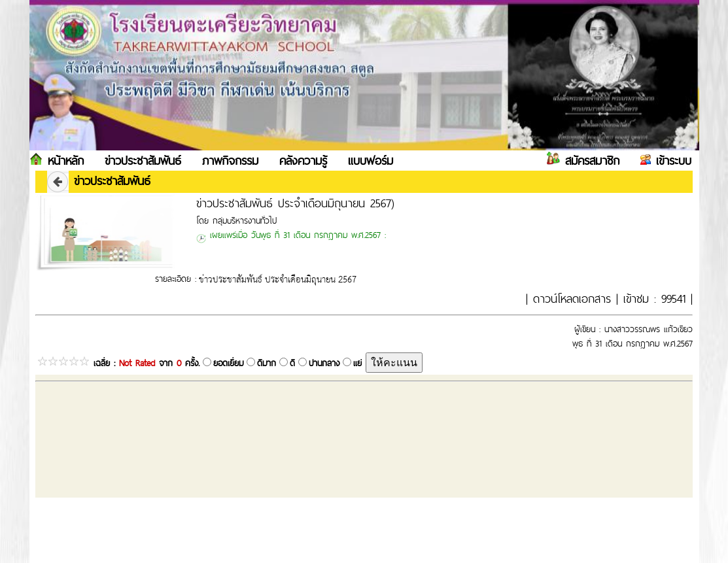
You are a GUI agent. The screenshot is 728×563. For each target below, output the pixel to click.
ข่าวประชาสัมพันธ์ (143, 161)
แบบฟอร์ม (371, 161)
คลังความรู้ (303, 161)
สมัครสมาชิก (590, 161)
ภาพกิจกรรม (230, 161)
